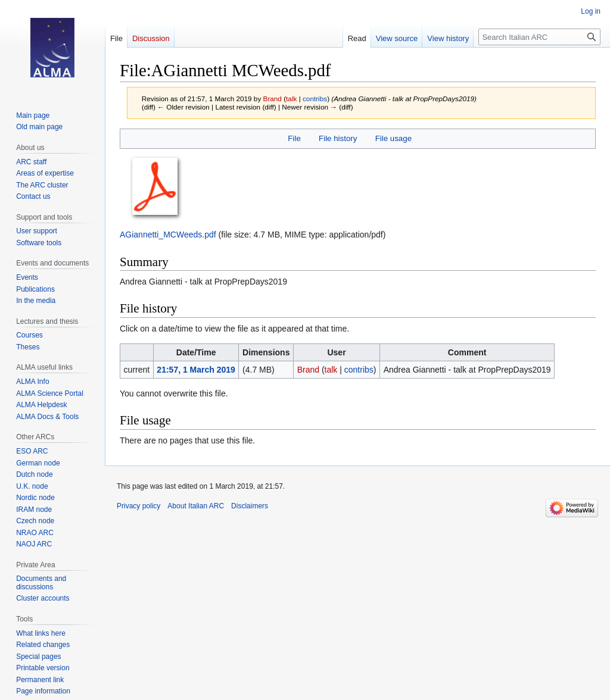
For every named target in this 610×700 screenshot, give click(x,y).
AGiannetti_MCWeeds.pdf (168, 235)
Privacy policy (139, 506)
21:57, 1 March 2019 (196, 370)
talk (291, 99)
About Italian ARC (196, 506)
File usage (393, 138)
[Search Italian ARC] (539, 37)
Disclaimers (250, 506)
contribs (315, 99)
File (294, 138)
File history (338, 138)
